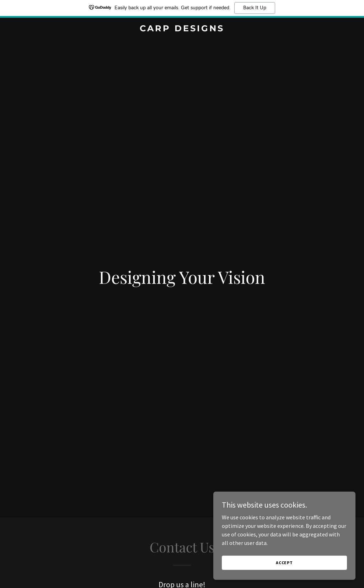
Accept (284, 563)
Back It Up (255, 8)
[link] (182, 29)
